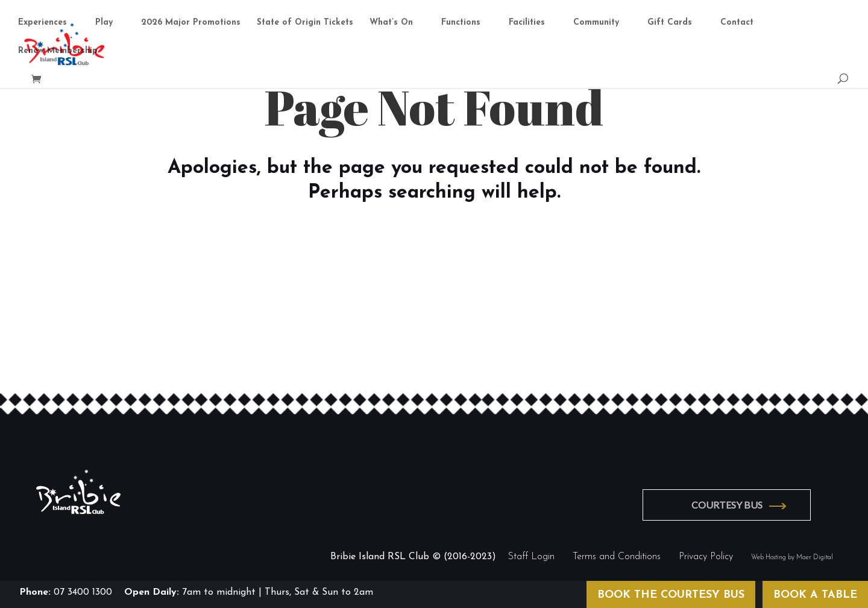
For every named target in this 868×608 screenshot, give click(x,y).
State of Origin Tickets (305, 24)
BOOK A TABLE (815, 595)
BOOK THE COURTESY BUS (671, 595)
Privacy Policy (706, 554)
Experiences (42, 24)
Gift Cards (670, 24)
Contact (737, 24)
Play (104, 24)
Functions (461, 24)
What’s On (391, 24)
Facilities (527, 24)
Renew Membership (58, 52)
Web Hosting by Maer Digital (792, 555)
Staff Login (531, 554)
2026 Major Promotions (191, 24)
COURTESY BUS (734, 503)
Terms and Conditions (617, 554)
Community (596, 24)
